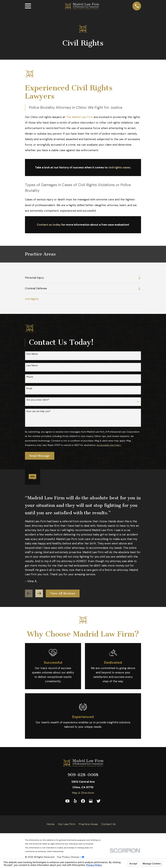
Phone (30, 377)
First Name (32, 354)
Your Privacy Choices (70, 857)
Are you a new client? (38, 400)
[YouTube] (67, 801)
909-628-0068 (83, 775)
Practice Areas (88, 824)
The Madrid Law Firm (79, 117)
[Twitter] (99, 801)
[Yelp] (75, 801)
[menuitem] (80, 278)
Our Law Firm (67, 824)
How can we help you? (38, 411)
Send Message (40, 456)
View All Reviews (63, 593)
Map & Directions (83, 793)
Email (29, 388)
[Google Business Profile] (91, 801)
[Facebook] (83, 801)
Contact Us (108, 824)
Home (51, 824)
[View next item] (39, 593)
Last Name (32, 365)
